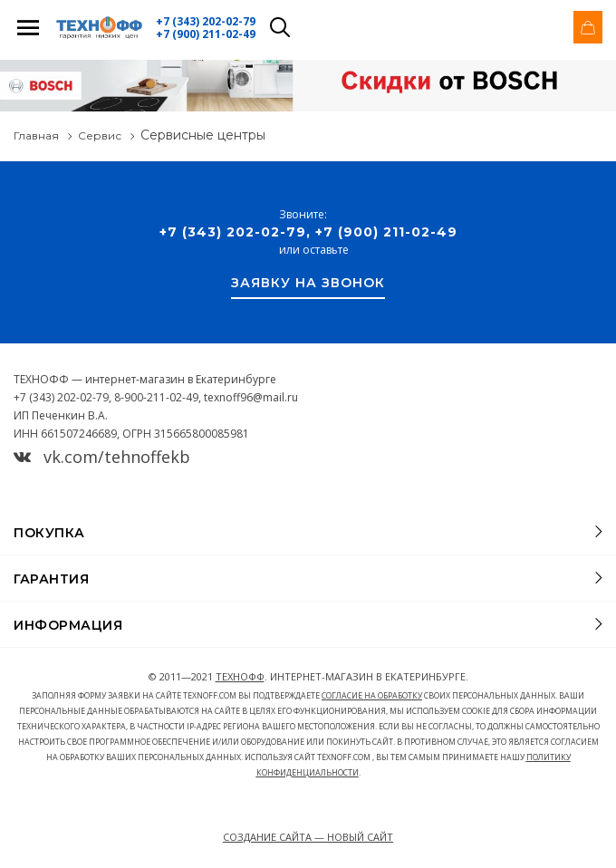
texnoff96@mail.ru (251, 397)
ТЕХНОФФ (240, 676)
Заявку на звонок (308, 284)
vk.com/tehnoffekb (102, 457)
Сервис (100, 135)
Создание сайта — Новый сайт (308, 837)
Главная (36, 135)
